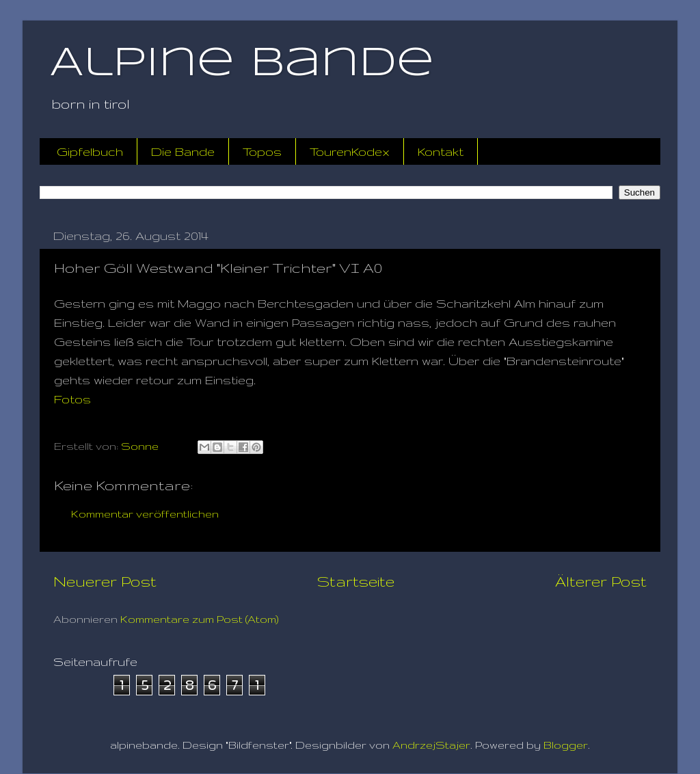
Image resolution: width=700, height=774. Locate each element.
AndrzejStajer (431, 745)
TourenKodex (350, 151)
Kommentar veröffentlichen (145, 514)
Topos (262, 151)
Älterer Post (601, 581)
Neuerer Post (105, 581)
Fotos (72, 399)
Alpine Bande (242, 64)
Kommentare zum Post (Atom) (200, 619)
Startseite (356, 581)
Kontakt (441, 151)
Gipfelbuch (90, 151)
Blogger (566, 745)
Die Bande (183, 151)
